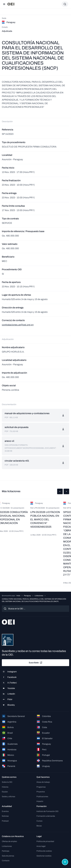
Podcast (5, 821)
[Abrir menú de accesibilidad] (65, 862)
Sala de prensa (8, 856)
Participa (6, 851)
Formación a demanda (46, 816)
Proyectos (41, 792)
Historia (5, 787)
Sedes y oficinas (8, 797)
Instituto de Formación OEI (47, 811)
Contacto (6, 861)
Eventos (5, 811)
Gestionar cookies (44, 856)
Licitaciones (39, 596)
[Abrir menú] (4, 4)
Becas (39, 826)
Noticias (5, 816)
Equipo (5, 792)
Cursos (39, 821)
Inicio (18, 596)
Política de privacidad (45, 841)
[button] (60, 491)
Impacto (40, 801)
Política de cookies (44, 851)
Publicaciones (42, 797)
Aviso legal (41, 846)
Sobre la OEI (7, 782)
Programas (41, 787)
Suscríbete (36, 663)
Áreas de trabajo (43, 782)
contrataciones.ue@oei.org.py (18, 325)
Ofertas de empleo (9, 841)
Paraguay (27, 596)
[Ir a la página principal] (11, 4)
